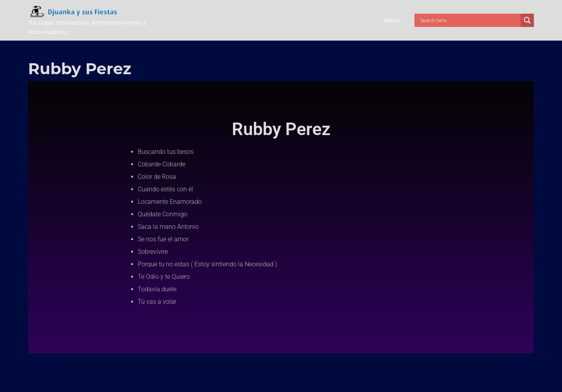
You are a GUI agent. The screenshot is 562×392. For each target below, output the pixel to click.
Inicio (392, 20)
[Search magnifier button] (527, 20)
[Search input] (470, 20)
